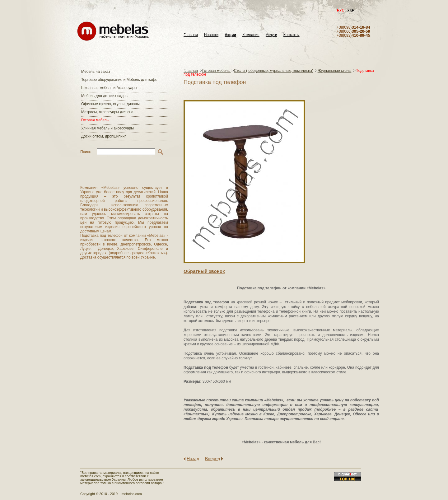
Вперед (212, 459)
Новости (211, 35)
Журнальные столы (335, 71)
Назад (193, 459)
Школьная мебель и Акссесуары (109, 88)
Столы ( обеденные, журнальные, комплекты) (274, 71)
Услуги (271, 35)
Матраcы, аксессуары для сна (107, 112)
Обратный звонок (204, 271)
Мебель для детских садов (104, 96)
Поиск (85, 152)
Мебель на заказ (96, 72)
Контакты (292, 35)
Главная (191, 35)
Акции (230, 35)
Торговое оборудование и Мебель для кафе (119, 80)
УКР (351, 10)
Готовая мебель (95, 120)
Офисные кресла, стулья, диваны (110, 104)
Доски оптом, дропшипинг (104, 136)
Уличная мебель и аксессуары (107, 128)
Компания (251, 35)
